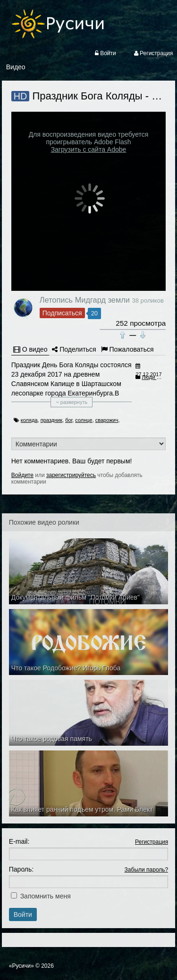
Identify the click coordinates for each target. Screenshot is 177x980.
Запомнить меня (46, 896)
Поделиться (74, 349)
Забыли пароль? (147, 870)
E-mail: (19, 841)
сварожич (107, 420)
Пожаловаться (127, 349)
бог (69, 420)
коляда (29, 420)
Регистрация (152, 842)
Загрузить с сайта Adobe (89, 149)
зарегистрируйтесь (71, 475)
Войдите (22, 475)
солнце (84, 420)
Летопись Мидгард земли (85, 300)
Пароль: (21, 869)
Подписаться (62, 313)
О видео (30, 349)
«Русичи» (21, 966)
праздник (51, 420)
